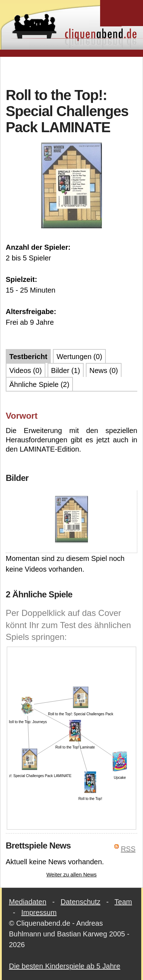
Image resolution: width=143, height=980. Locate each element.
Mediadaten (28, 902)
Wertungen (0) (79, 357)
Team (123, 902)
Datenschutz (81, 902)
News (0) (104, 370)
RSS (128, 849)
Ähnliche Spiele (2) (39, 384)
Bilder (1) (66, 370)
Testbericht (28, 357)
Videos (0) (26, 370)
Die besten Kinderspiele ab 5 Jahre (65, 966)
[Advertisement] (72, 71)
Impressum (39, 912)
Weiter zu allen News (72, 874)
